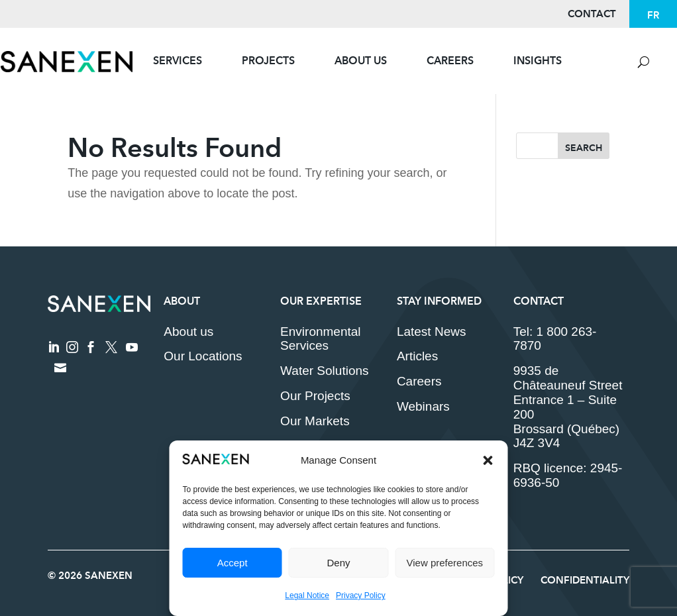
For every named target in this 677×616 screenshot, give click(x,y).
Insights (538, 61)
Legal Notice (307, 595)
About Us (361, 61)
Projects (268, 61)
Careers (450, 61)
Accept (233, 563)
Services (178, 61)
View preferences (445, 563)
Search (584, 148)
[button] (488, 460)
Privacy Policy (361, 595)
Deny (338, 563)
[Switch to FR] (653, 15)
